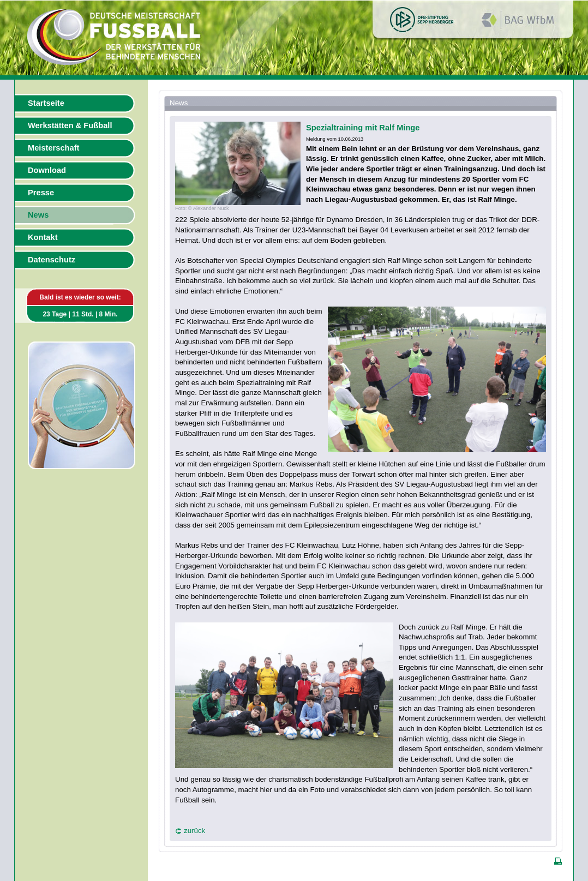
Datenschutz (52, 260)
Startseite (46, 103)
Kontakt (43, 237)
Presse (41, 193)
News (38, 215)
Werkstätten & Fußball (70, 125)
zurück (194, 831)
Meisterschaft (54, 148)
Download (47, 170)
